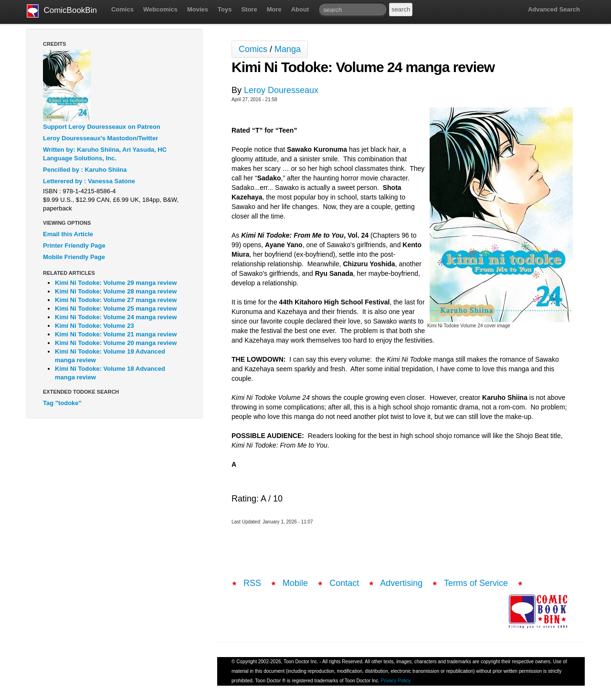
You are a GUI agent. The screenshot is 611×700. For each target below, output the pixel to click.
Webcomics (160, 9)
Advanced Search (554, 9)
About (300, 9)
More (274, 9)
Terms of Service (476, 583)
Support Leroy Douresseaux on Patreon (102, 127)
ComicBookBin (62, 11)
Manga (288, 49)
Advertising (401, 583)
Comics (122, 9)
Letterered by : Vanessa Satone (89, 181)
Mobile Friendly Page (74, 257)
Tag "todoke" (62, 403)
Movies (198, 9)
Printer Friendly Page (74, 246)
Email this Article (68, 234)
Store (249, 9)
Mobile (295, 583)
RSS (252, 583)
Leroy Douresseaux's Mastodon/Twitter (100, 138)
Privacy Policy (396, 681)
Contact (344, 583)
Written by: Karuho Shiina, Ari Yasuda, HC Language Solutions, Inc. (105, 154)
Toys (225, 9)
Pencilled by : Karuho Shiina (85, 170)
